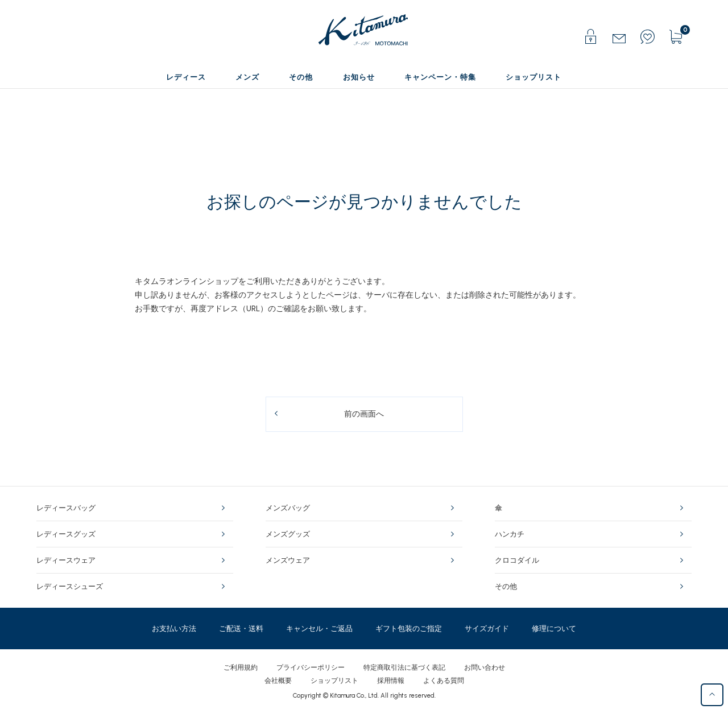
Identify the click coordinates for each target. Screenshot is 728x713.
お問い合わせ (485, 667)
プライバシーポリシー (311, 667)
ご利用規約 (241, 667)
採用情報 (391, 681)
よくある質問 (444, 681)
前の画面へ (364, 414)
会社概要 (278, 681)
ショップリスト (334, 681)
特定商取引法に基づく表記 (404, 667)
